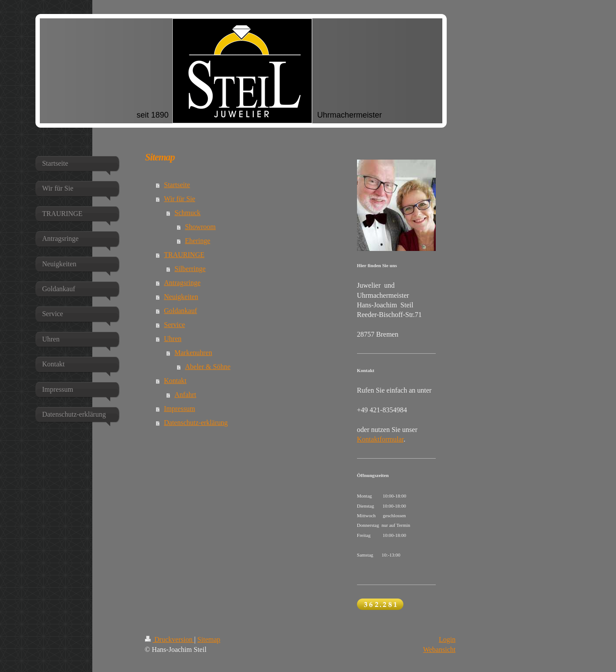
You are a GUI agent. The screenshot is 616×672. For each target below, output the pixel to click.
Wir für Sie (180, 199)
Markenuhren (193, 353)
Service (175, 325)
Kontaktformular (380, 439)
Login (447, 639)
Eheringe (198, 241)
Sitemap (209, 639)
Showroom (200, 227)
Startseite (177, 185)
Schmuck (188, 213)
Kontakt (175, 381)
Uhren (173, 339)
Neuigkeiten (181, 297)
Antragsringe (182, 283)
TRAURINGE (184, 255)
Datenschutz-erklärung (196, 423)
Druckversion (170, 639)
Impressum (180, 409)
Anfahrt (185, 395)
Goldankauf (181, 311)
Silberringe (190, 269)
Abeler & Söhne (208, 367)
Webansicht (439, 649)
